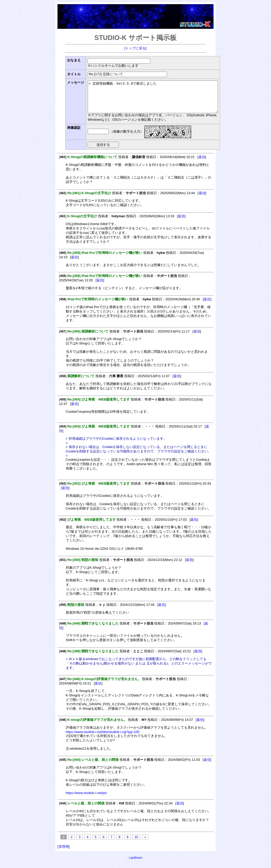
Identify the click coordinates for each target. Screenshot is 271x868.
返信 (202, 163)
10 (136, 843)
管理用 (64, 853)
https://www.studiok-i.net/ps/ (86, 799)
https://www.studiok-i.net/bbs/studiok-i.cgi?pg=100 (103, 738)
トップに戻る (135, 48)
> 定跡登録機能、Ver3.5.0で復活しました (161, 100)
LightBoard (135, 864)
